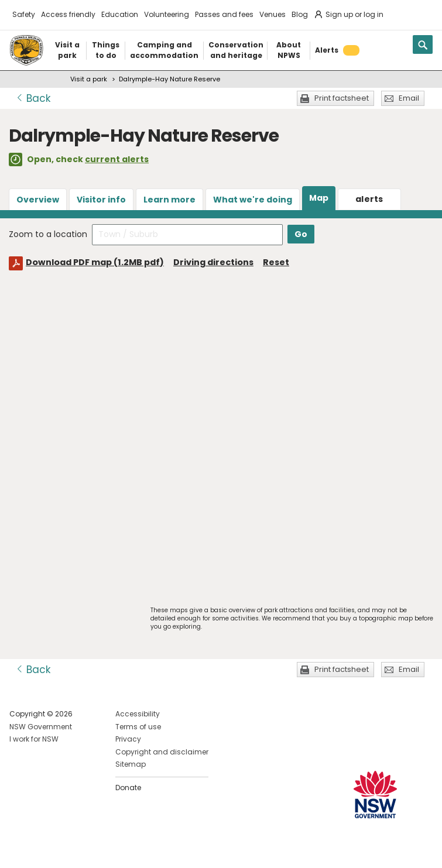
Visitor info (101, 200)
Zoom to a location (48, 234)
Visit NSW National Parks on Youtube (71, 850)
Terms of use (138, 727)
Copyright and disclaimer (162, 752)
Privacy (128, 739)
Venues (273, 14)
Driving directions (213, 262)
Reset (276, 262)
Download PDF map (95, 262)
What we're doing (253, 200)
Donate (128, 788)
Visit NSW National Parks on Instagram (45, 850)
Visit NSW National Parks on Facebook (20, 850)
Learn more (169, 200)
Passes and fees (224, 14)
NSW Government (41, 727)
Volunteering (167, 14)
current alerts (117, 159)
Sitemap (131, 764)
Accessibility (138, 714)
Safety (24, 14)
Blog (300, 14)
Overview (38, 200)
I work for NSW (34, 739)
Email (409, 98)
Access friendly (68, 14)
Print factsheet (342, 98)
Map (319, 198)
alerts (369, 199)
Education (120, 14)
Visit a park (89, 79)
